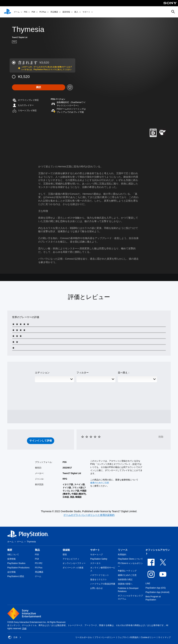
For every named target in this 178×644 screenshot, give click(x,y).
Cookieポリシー (148, 637)
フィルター (83, 373)
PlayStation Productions (18, 568)
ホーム (10, 542)
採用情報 (11, 559)
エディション (42, 373)
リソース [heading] (123, 550)
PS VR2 (39, 563)
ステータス (95, 563)
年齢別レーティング (127, 571)
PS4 (33, 12)
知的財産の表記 (125, 579)
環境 (65, 555)
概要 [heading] (10, 550)
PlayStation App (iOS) (156, 588)
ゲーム (17, 12)
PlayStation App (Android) (157, 592)
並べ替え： (124, 373)
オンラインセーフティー (74, 563)
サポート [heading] (95, 550)
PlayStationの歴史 (16, 576)
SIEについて (13, 555)
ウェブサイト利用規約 (128, 637)
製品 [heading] (37, 550)
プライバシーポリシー (105, 637)
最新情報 (66, 12)
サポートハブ (96, 555)
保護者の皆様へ (125, 584)
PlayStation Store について (130, 559)
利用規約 (122, 555)
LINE (148, 584)
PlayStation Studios (16, 563)
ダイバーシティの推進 (73, 568)
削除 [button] (161, 437)
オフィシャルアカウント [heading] (158, 552)
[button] (41, 441)
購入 (76, 12)
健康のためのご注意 (100, 483)
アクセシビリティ (71, 559)
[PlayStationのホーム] (7, 12)
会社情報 (11, 572)
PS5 (26, 12)
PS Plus (43, 12)
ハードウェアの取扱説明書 (103, 584)
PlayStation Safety (99, 559)
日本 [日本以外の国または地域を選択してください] (15, 637)
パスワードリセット (100, 575)
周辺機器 (54, 12)
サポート (86, 12)
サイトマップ (164, 637)
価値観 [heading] (66, 550)
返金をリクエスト (99, 579)
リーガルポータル (84, 637)
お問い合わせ (96, 588)
